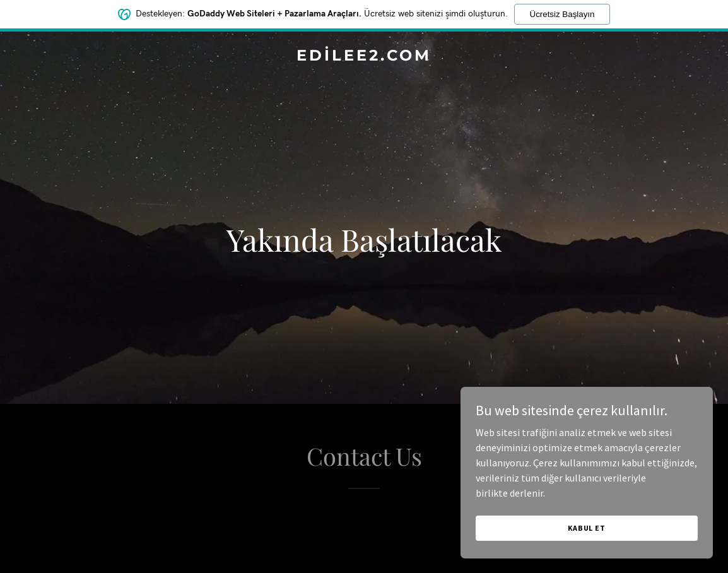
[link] (364, 57)
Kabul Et (587, 528)
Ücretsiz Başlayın (562, 14)
